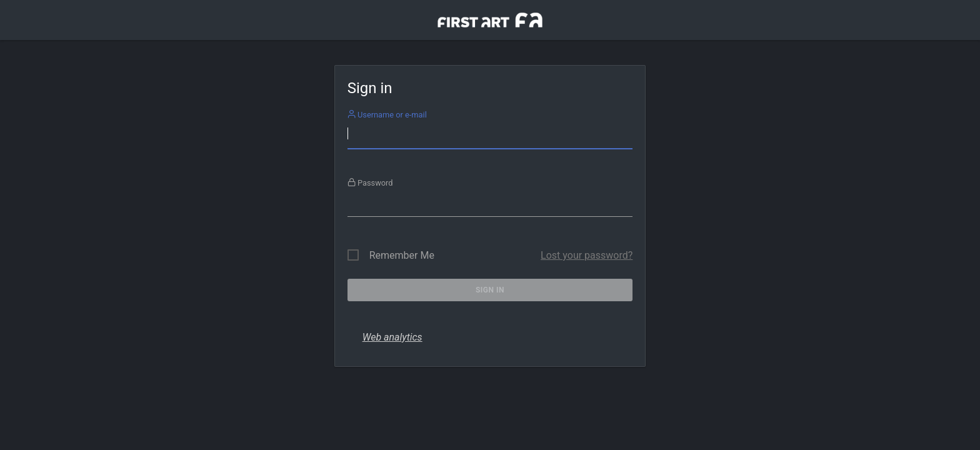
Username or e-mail (387, 115)
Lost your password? (587, 255)
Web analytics (392, 337)
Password (370, 183)
